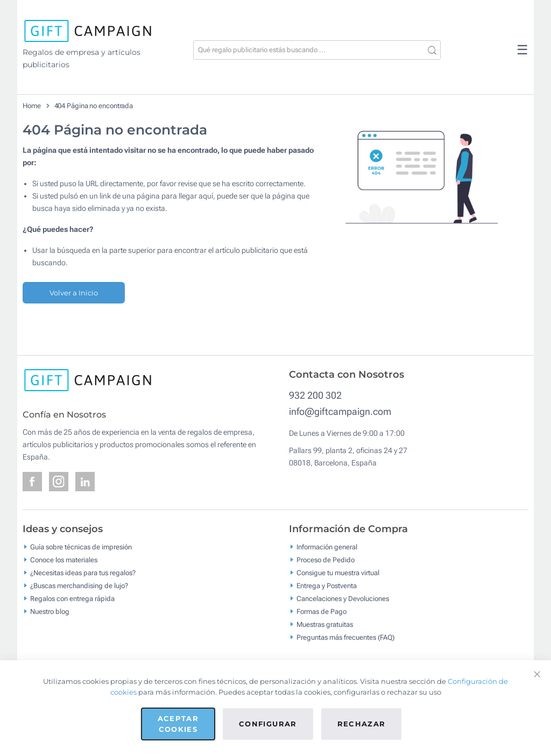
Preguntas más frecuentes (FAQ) (345, 637)
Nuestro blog (50, 612)
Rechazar (362, 724)
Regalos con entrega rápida (72, 599)
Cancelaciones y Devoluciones (343, 599)
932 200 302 (315, 395)
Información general (327, 547)
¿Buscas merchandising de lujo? (79, 586)
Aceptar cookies (178, 724)
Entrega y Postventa (327, 586)
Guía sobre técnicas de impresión (81, 547)
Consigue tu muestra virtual (338, 573)
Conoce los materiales (64, 560)
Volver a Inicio (74, 293)
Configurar (268, 724)
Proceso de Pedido (326, 560)
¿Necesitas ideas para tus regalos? (83, 573)
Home (32, 106)
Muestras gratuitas (325, 624)
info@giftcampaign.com (340, 411)
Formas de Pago (322, 612)
